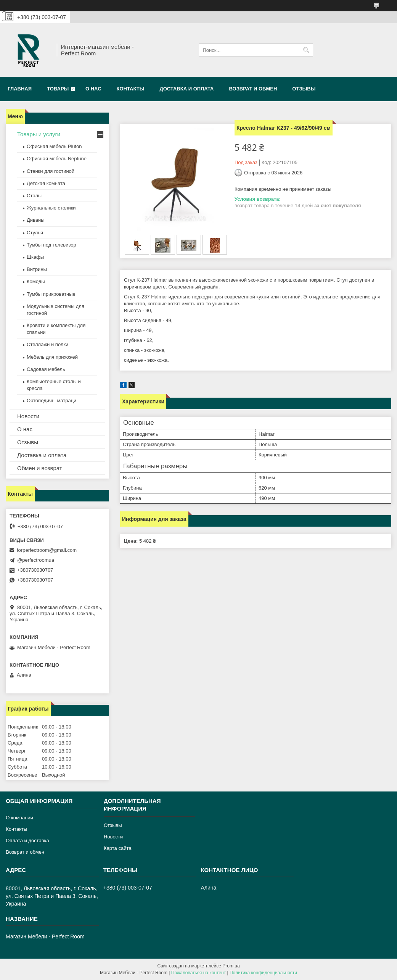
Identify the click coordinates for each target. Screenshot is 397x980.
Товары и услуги (39, 134)
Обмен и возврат (40, 468)
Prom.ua (231, 966)
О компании (19, 818)
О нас (93, 89)
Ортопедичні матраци (51, 401)
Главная (20, 89)
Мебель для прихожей (52, 357)
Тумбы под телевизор (51, 245)
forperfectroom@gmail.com (47, 550)
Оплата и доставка (27, 841)
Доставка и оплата (186, 89)
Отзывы (304, 89)
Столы (34, 196)
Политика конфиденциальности (263, 973)
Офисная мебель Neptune (57, 159)
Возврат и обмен (253, 89)
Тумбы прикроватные (51, 294)
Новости (28, 416)
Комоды (36, 281)
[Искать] (306, 50)
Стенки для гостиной (51, 171)
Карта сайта (117, 848)
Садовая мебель (46, 369)
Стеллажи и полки (47, 344)
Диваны (36, 220)
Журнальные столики (51, 208)
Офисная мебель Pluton (54, 146)
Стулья (35, 233)
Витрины (37, 269)
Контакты (131, 89)
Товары (58, 89)
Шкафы (35, 257)
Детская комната (46, 183)
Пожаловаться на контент (198, 973)
